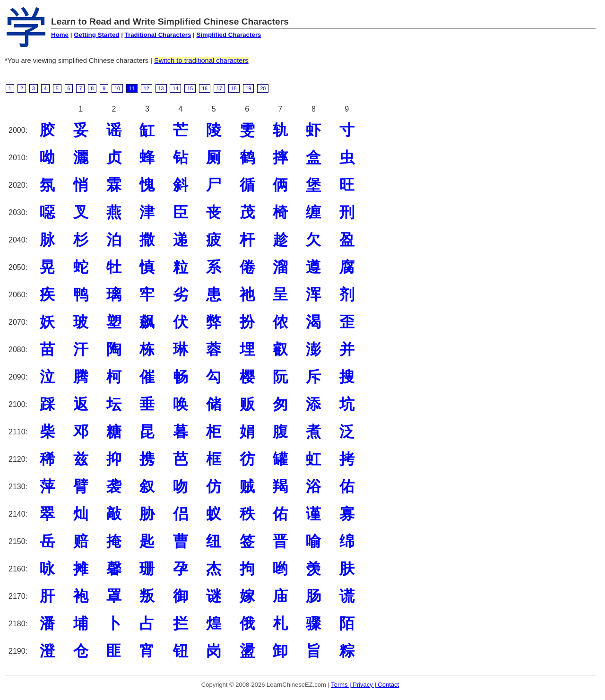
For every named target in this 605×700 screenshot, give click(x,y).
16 (205, 88)
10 (117, 88)
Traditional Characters (158, 35)
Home (60, 35)
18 (234, 88)
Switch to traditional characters (201, 60)
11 (132, 88)
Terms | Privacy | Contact (365, 685)
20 (263, 88)
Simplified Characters (229, 35)
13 (161, 88)
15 (190, 88)
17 (219, 88)
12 (147, 88)
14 (175, 88)
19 (249, 88)
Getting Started (96, 35)
